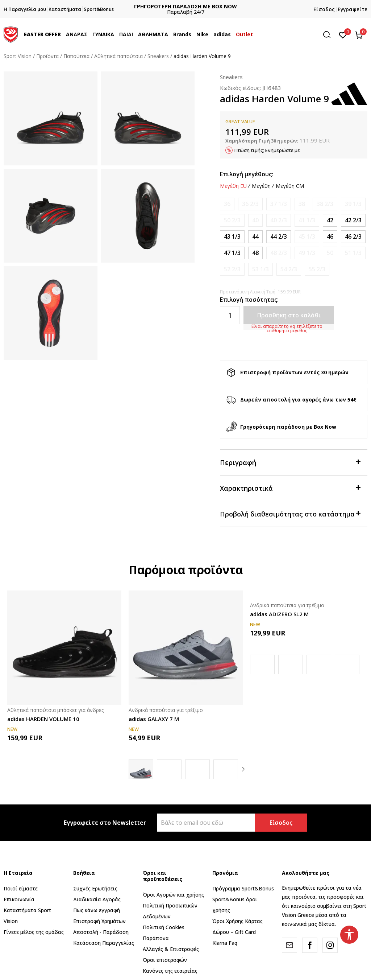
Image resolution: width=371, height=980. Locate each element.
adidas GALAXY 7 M (154, 719)
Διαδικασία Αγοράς (97, 899)
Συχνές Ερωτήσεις (95, 888)
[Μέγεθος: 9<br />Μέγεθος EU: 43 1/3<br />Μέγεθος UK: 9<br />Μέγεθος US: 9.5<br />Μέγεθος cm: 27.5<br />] (232, 237)
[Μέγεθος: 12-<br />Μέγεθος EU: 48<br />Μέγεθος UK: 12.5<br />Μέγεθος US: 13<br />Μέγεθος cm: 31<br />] (255, 253)
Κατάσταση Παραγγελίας (104, 943)
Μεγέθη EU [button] (233, 186)
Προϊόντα (47, 56)
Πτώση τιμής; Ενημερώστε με (267, 150)
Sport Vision (18, 56)
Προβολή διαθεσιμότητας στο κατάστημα (290, 513)
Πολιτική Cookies (164, 927)
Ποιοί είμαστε (21, 888)
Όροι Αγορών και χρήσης (173, 895)
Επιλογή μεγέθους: (247, 174)
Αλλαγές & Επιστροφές (171, 949)
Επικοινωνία (19, 899)
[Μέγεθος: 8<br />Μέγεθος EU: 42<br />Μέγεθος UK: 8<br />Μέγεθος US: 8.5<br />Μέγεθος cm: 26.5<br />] (330, 220)
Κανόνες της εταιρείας (170, 971)
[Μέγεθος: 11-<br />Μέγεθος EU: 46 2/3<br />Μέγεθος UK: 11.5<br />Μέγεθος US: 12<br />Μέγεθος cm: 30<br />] (353, 237)
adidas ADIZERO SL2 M (279, 614)
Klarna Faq (225, 943)
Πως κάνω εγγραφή (97, 910)
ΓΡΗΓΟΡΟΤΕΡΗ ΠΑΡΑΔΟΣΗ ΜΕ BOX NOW (189, 6)
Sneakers (158, 56)
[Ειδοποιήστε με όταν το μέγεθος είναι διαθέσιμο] (227, 204)
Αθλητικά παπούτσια (118, 56)
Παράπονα (156, 938)
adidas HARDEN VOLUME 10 (43, 719)
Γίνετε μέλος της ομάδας (34, 932)
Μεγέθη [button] (261, 186)
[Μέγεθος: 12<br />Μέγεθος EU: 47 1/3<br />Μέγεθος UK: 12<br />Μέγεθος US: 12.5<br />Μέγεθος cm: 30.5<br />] (232, 253)
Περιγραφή (290, 462)
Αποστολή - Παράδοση (101, 932)
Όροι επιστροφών (165, 960)
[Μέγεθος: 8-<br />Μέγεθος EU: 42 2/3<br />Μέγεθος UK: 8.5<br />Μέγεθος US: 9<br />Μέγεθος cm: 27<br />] (353, 220)
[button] (329, 35)
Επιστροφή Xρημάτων (99, 921)
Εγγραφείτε (353, 9)
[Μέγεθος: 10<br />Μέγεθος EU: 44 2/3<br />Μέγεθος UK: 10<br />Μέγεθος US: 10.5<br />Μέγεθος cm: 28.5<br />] (279, 237)
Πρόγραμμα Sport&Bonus (243, 888)
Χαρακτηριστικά (290, 488)
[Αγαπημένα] (343, 34)
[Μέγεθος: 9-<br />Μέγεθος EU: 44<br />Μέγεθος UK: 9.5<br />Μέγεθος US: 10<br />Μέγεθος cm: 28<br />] (255, 237)
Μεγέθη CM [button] (290, 186)
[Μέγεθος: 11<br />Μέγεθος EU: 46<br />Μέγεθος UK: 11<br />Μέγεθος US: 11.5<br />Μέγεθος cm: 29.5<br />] (330, 237)
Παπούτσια (76, 56)
